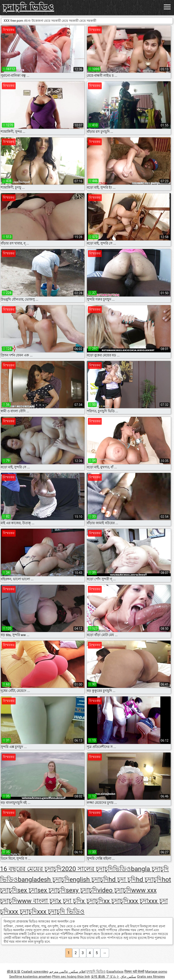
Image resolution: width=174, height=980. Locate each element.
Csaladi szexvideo (35, 972)
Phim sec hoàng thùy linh (71, 977)
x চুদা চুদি (70, 901)
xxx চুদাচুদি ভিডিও (61, 912)
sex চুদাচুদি (51, 890)
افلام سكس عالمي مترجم (67, 972)
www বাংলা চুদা (38, 901)
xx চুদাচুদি (116, 901)
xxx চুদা (138, 901)
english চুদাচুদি (89, 880)
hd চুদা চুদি (122, 880)
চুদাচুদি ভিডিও (28, 7)
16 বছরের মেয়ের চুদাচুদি (31, 869)
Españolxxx (115, 972)
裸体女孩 (14, 972)
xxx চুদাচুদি (23, 912)
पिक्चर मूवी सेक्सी (134, 972)
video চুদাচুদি (114, 890)
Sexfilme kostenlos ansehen (30, 977)
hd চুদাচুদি (149, 880)
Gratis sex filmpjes (151, 977)
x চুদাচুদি (93, 901)
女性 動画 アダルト (105, 977)
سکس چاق (128, 977)
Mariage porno (156, 972)
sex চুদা (27, 890)
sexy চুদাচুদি (81, 890)
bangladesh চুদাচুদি (44, 880)
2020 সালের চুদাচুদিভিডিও (96, 869)
